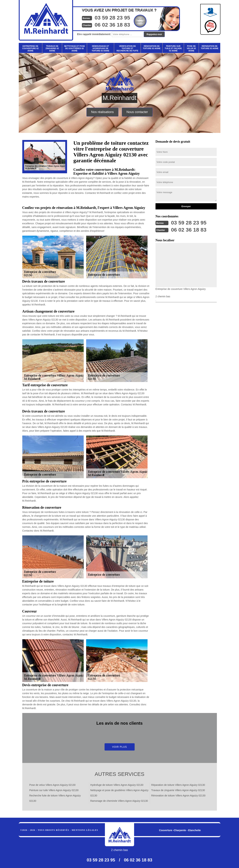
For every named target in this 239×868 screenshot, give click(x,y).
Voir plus (120, 747)
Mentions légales (85, 830)
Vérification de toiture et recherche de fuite (127, 48)
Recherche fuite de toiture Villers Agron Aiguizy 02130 (55, 798)
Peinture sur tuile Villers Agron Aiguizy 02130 (54, 790)
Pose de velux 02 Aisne (191, 48)
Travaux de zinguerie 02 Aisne (52, 48)
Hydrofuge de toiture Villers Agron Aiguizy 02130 (117, 785)
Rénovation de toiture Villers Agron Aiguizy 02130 (178, 796)
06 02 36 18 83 (112, 25)
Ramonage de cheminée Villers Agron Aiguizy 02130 (119, 801)
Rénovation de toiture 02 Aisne (152, 47)
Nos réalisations (102, 112)
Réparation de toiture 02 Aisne (210, 47)
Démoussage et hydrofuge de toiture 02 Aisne (100, 48)
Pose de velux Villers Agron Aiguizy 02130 (52, 785)
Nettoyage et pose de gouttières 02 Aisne (74, 48)
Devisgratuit (140, 21)
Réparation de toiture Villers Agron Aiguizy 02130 (178, 785)
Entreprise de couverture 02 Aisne (30, 48)
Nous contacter (137, 112)
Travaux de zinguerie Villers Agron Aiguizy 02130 (178, 790)
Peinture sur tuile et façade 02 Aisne (173, 48)
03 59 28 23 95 (112, 18)
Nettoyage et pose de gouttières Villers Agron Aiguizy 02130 (119, 793)
